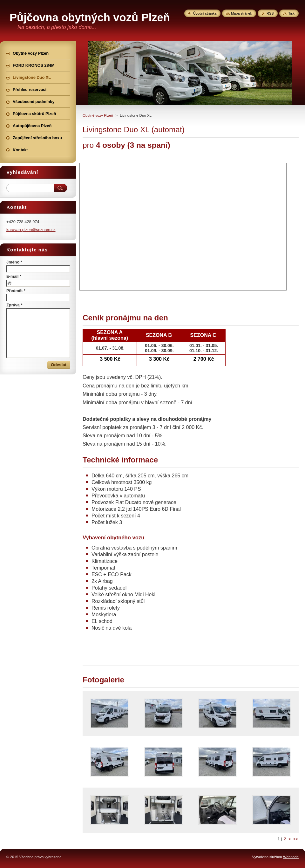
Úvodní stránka (205, 13)
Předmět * (16, 291)
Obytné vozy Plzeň (98, 115)
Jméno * (14, 262)
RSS (270, 13)
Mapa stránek (241, 13)
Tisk (291, 13)
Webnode (291, 857)
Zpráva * (14, 305)
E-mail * (14, 276)
